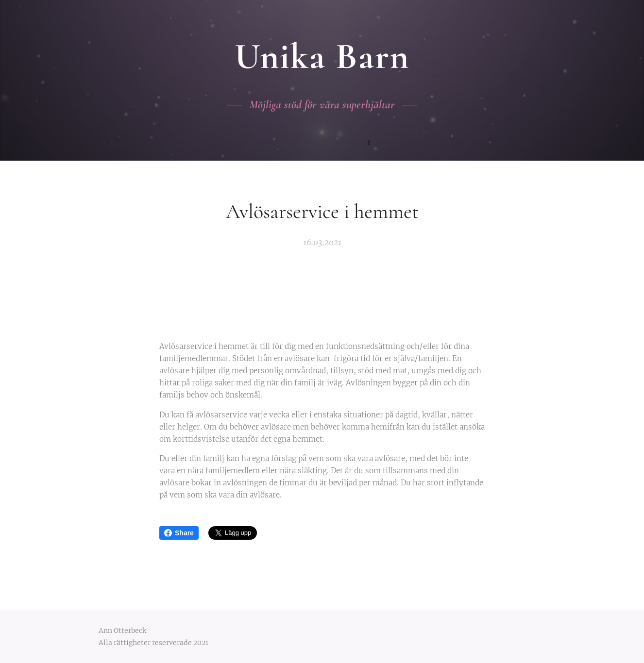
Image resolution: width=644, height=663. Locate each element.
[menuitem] (279, 144)
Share (179, 533)
